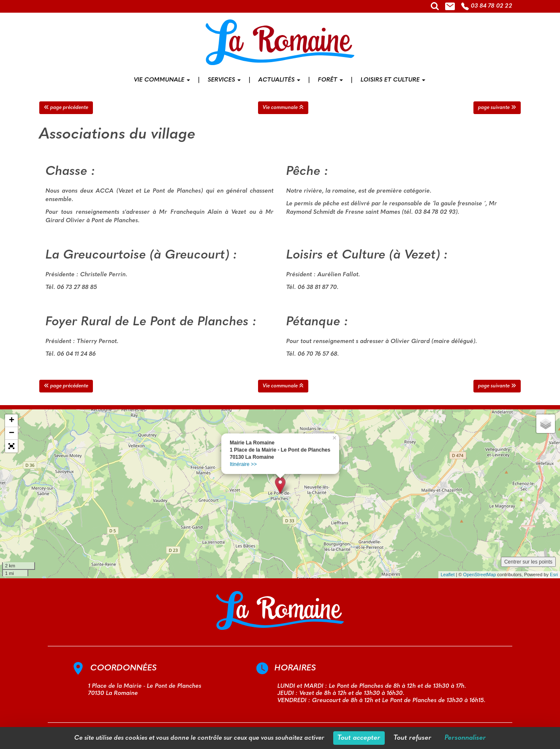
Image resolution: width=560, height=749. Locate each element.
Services (224, 80)
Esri (554, 575)
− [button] (12, 433)
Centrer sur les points (528, 562)
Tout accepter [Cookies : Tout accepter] (359, 738)
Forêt (330, 80)
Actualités (279, 80)
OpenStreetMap (480, 575)
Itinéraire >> (243, 464)
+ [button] (12, 421)
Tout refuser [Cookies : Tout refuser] (413, 738)
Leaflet (447, 575)
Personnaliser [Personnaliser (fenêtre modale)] (465, 738)
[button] (11, 446)
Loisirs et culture (393, 80)
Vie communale (162, 80)
